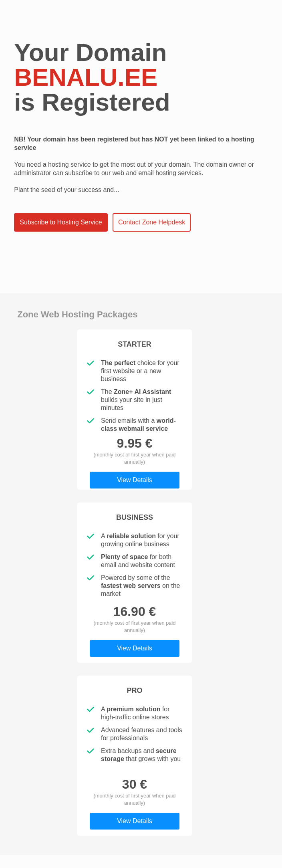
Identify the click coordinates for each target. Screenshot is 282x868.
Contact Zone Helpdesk (152, 222)
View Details (135, 480)
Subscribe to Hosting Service (61, 222)
